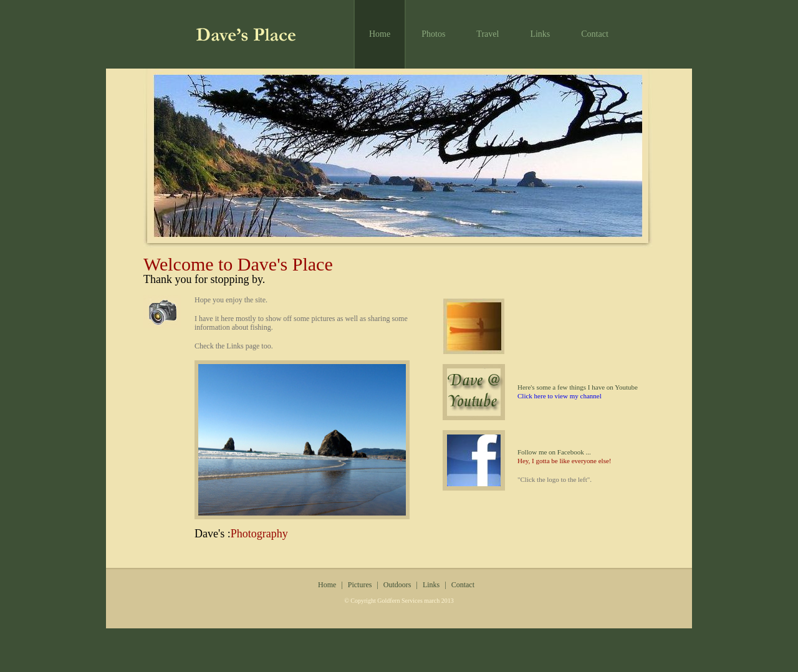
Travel (488, 34)
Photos (433, 34)
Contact (595, 34)
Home (380, 34)
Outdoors (397, 585)
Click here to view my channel (560, 396)
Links (540, 34)
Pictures (360, 585)
